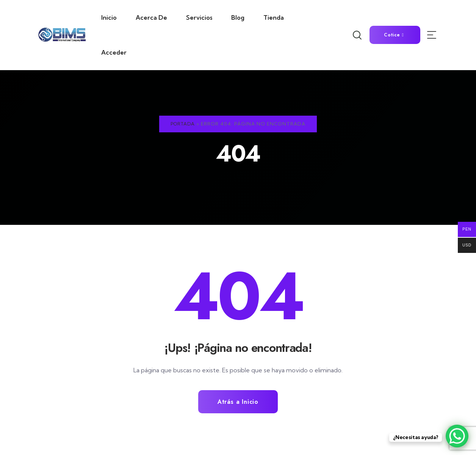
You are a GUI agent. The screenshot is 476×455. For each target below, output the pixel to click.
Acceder (114, 52)
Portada (183, 124)
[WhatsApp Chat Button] (457, 436)
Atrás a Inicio (238, 402)
